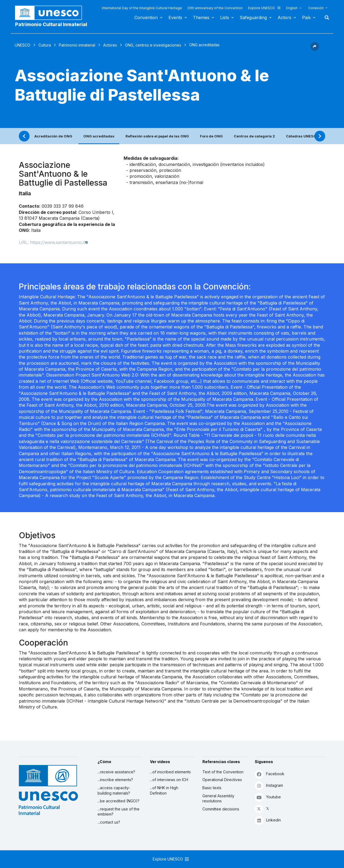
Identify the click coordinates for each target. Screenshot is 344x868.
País (306, 17)
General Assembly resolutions (218, 798)
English (292, 8)
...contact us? (109, 822)
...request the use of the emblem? (119, 812)
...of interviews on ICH (169, 780)
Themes (201, 17)
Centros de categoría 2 (254, 136)
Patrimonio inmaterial (77, 45)
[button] (315, 49)
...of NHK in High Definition (164, 790)
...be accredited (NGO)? (119, 801)
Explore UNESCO (264, 8)
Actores (110, 45)
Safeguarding (253, 17)
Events (175, 17)
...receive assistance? (116, 772)
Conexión (316, 8)
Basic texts (212, 788)
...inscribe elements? (115, 780)
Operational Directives (222, 780)
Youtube (268, 797)
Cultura (45, 45)
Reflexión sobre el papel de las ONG (157, 136)
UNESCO (23, 45)
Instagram (269, 786)
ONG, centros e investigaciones (153, 45)
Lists (225, 17)
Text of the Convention (223, 772)
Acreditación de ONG (53, 136)
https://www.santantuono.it (58, 242)
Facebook (270, 774)
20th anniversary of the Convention (215, 8)
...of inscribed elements (170, 772)
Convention (146, 17)
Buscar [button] (325, 17)
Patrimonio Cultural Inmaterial (51, 24)
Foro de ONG (211, 136)
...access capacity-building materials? (114, 790)
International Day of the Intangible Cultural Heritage (142, 8)
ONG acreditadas (99, 136)
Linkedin (268, 820)
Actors (284, 17)
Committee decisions (221, 809)
